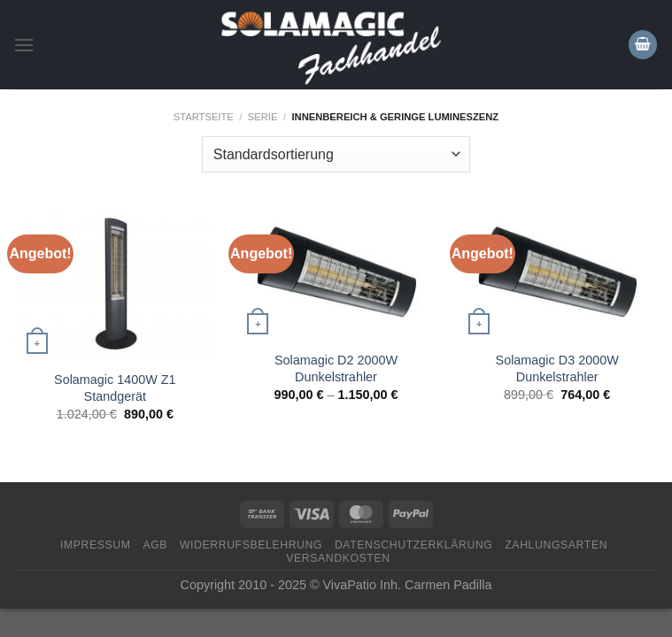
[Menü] (24, 45)
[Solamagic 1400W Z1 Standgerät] (115, 284)
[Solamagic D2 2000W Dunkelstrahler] (336, 274)
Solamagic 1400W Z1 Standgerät (115, 388)
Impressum (96, 545)
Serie (263, 117)
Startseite (204, 117)
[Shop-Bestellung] (336, 154)
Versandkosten (338, 558)
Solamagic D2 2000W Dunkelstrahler (336, 368)
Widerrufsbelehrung (251, 545)
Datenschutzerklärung (414, 545)
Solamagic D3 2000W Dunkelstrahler (557, 368)
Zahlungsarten (556, 545)
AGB (155, 545)
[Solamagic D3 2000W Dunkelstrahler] (557, 274)
